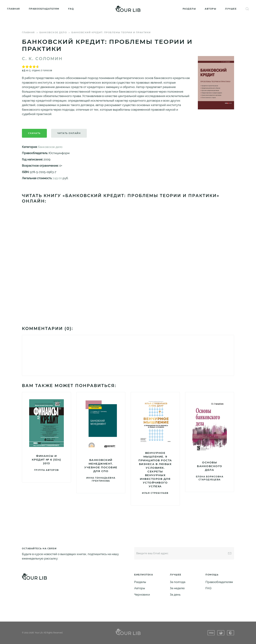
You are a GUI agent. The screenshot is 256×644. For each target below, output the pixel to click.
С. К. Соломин (42, 59)
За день (175, 595)
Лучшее (231, 9)
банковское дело (53, 32)
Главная (14, 9)
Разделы (189, 9)
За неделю (177, 588)
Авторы (210, 9)
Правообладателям (44, 9)
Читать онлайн (69, 133)
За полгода (178, 582)
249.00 (57, 178)
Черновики (142, 595)
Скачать (34, 133)
